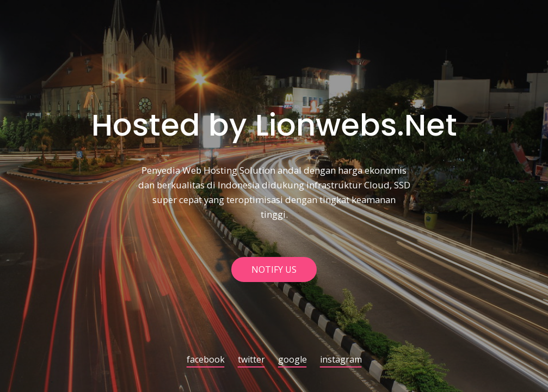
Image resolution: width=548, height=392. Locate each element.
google (293, 360)
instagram (341, 360)
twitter (251, 360)
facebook (206, 360)
